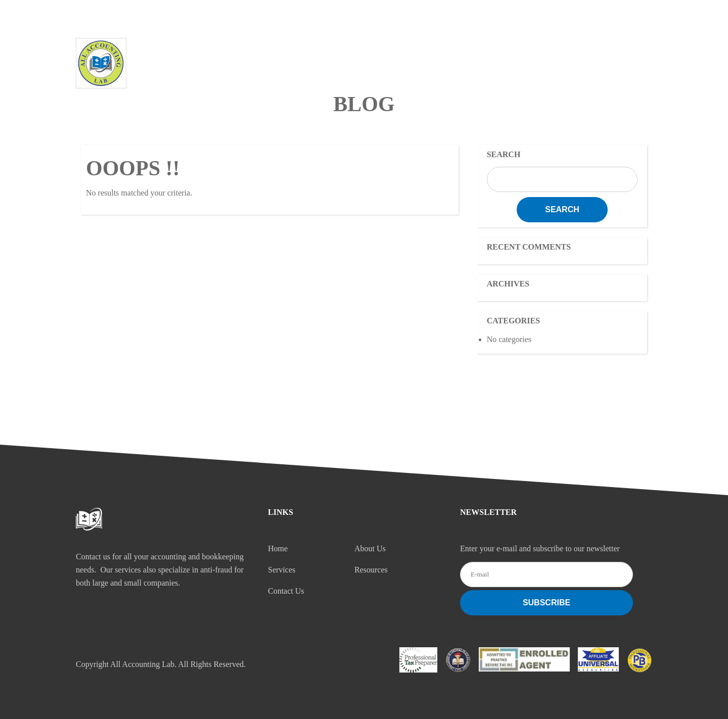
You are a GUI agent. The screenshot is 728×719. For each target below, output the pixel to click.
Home (276, 53)
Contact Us (559, 53)
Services (409, 53)
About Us (339, 53)
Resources (482, 53)
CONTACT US (598, 14)
